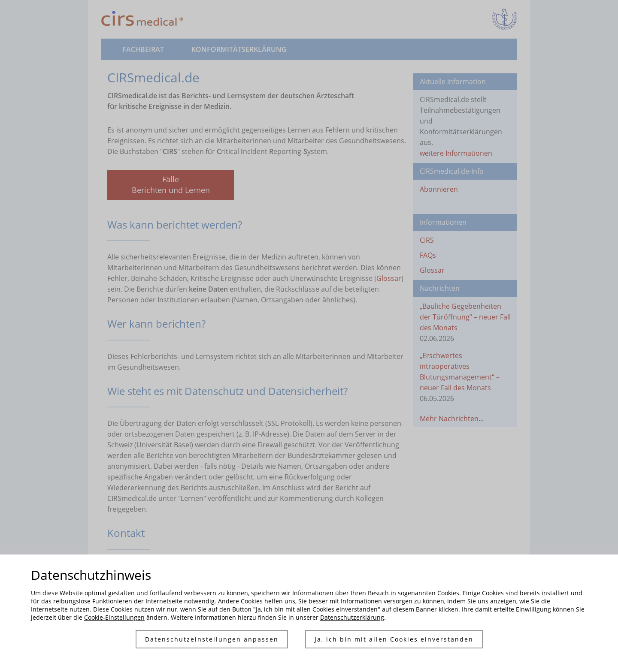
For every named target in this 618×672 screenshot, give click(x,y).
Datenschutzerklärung (352, 617)
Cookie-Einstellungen (114, 617)
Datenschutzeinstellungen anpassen (212, 639)
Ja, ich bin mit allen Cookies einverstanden (394, 639)
